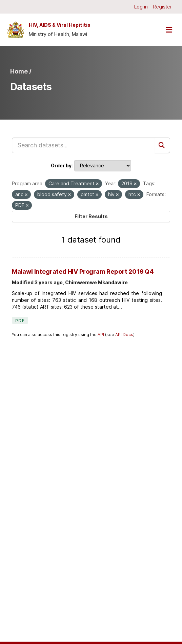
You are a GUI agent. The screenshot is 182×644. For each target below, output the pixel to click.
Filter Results (91, 216)
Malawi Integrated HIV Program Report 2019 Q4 (83, 272)
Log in (141, 7)
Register (162, 7)
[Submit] (162, 145)
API (101, 335)
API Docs (124, 335)
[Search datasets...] (83, 145)
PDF (20, 321)
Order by (61, 165)
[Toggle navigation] (169, 30)
